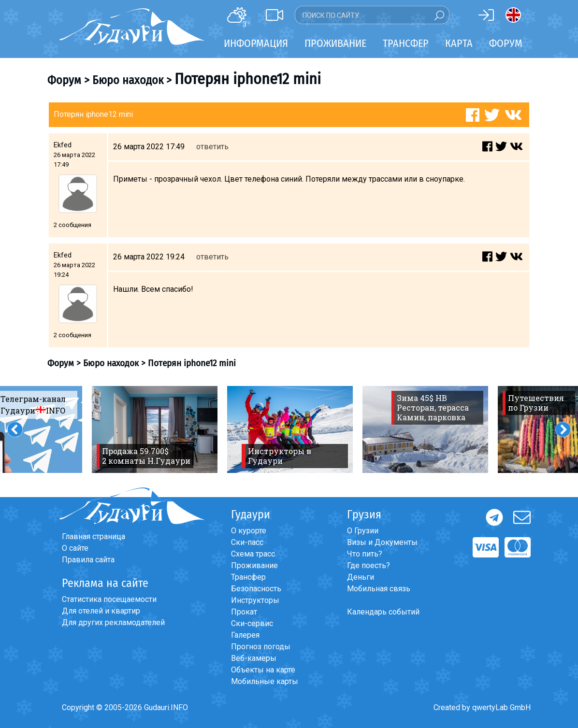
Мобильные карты (265, 681)
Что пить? (365, 554)
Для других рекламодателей (113, 622)
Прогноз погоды (261, 647)
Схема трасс (253, 554)
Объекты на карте (263, 670)
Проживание (254, 565)
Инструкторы (255, 600)
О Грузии (363, 531)
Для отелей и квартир (101, 611)
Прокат (244, 612)
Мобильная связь (379, 589)
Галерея (245, 635)
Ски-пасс (247, 542)
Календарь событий (383, 612)
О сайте (75, 548)
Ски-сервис (252, 623)
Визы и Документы (382, 542)
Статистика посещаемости (109, 599)
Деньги (361, 577)
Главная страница (94, 536)
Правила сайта (88, 560)
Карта (459, 43)
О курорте (249, 531)
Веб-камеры (254, 658)
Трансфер (248, 577)
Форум (506, 43)
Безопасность (256, 589)
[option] (155, 429)
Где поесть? (368, 565)
